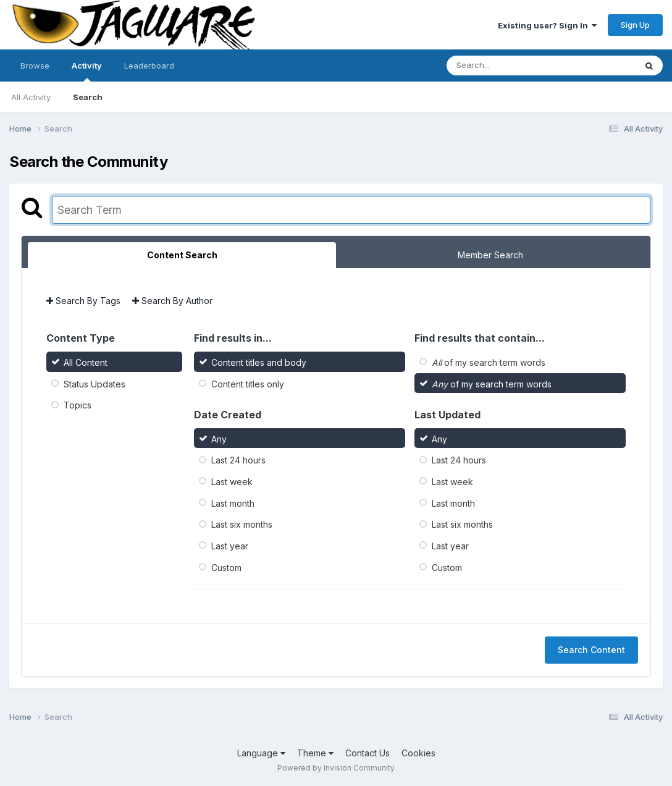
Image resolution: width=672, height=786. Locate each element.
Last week (232, 482)
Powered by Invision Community (336, 768)
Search (88, 97)
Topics (78, 405)
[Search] (507, 65)
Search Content (591, 650)
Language (261, 753)
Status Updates (94, 383)
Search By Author (172, 301)
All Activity (31, 97)
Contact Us (367, 753)
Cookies (418, 753)
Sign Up (635, 25)
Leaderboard (149, 65)
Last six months (242, 524)
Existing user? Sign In (547, 25)
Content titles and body (259, 362)
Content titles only (248, 383)
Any (219, 438)
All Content (86, 362)
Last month (233, 503)
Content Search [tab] (182, 255)
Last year (230, 546)
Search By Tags (83, 301)
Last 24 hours (238, 460)
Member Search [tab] (490, 255)
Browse (35, 65)
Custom (226, 567)
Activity (87, 71)
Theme (315, 753)
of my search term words (489, 362)
